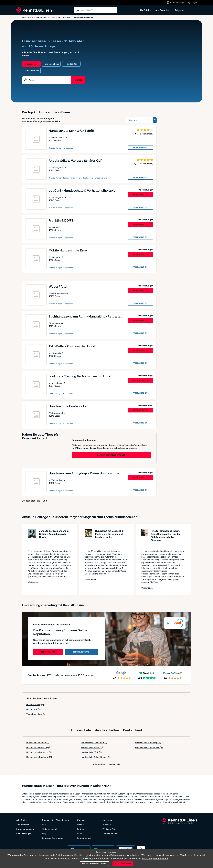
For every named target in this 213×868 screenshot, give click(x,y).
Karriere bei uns (110, 834)
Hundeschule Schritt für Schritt (71, 131)
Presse (80, 825)
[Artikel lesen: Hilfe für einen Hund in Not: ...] (145, 538)
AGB (44, 825)
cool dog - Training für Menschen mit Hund (80, 376)
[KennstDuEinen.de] (34, 10)
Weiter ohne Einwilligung (94, 864)
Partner (80, 829)
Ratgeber (179, 10)
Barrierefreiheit (84, 838)
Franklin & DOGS (61, 220)
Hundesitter (33, 709)
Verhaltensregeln (50, 829)
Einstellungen (62, 820)
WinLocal (107, 825)
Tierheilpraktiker (36, 714)
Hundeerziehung (36, 705)
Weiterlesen (33, 582)
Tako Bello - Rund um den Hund (72, 346)
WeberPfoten (58, 286)
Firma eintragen (24, 834)
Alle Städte (145, 10)
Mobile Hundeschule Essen (69, 250)
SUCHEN (78, 80)
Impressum (108, 820)
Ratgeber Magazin (25, 829)
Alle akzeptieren (123, 864)
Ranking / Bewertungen (53, 838)
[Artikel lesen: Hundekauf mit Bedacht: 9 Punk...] (88, 538)
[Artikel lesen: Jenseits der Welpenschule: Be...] (32, 538)
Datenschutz (48, 820)
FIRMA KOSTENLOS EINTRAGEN (111, 455)
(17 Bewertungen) (145, 134)
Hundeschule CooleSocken (68, 406)
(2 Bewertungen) (145, 164)
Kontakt (81, 834)
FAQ (44, 834)
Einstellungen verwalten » (155, 859)
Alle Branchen (163, 10)
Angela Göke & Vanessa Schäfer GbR (76, 161)
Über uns (81, 820)
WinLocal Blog (109, 829)
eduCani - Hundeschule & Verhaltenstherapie (82, 191)
